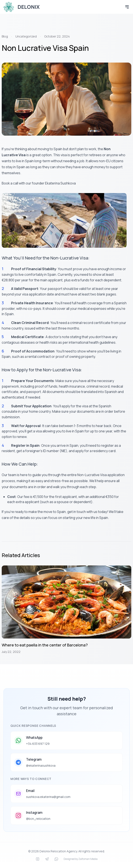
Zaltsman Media (88, 859)
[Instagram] (38, 859)
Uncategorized (26, 36)
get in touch (77, 512)
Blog (5, 36)
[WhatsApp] (56, 859)
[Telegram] (47, 859)
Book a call (10, 183)
